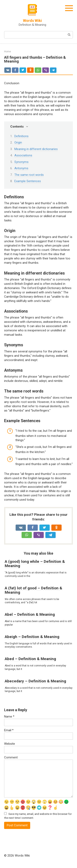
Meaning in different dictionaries (36, 149)
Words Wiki (32, 21)
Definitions (21, 136)
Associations (23, 155)
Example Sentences (28, 181)
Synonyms (21, 162)
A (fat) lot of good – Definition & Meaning (33, 590)
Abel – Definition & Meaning (30, 614)
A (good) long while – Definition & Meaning (35, 564)
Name (9, 717)
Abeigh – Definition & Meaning (32, 637)
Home (7, 52)
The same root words (29, 175)
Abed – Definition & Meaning (30, 659)
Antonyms (21, 168)
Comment (11, 757)
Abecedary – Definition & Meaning (35, 681)
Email (9, 730)
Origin (18, 142)
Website (10, 744)
